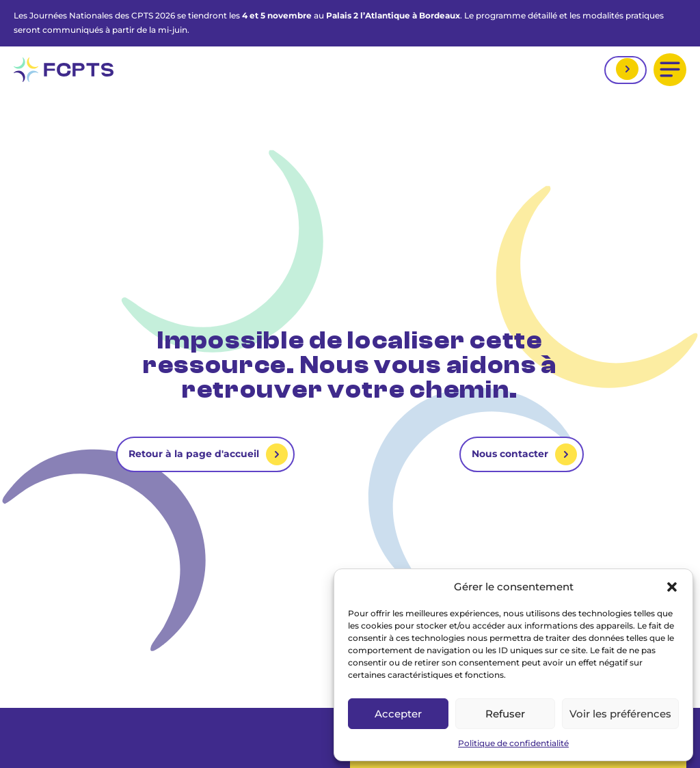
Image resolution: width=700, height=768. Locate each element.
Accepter (398, 714)
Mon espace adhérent (625, 70)
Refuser (505, 714)
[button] (672, 587)
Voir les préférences (620, 714)
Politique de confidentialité (513, 743)
